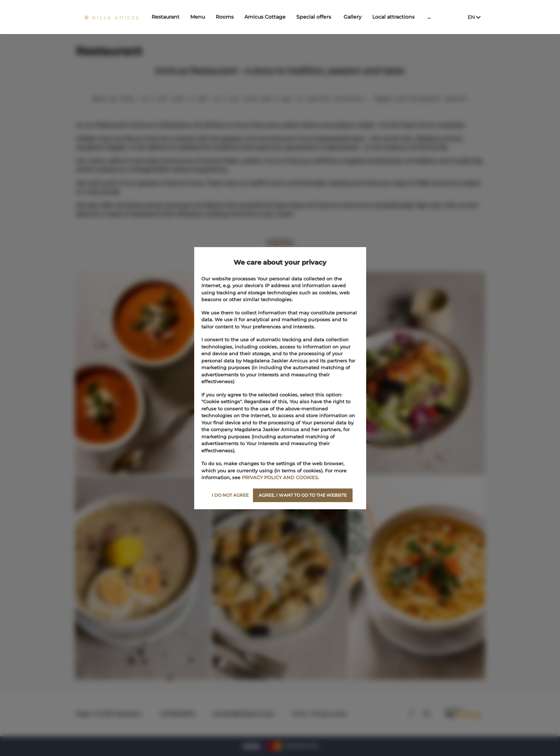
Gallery (357, 17)
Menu (202, 17)
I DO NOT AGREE (230, 495)
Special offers (318, 17)
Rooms (229, 17)
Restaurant (170, 17)
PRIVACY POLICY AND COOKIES (280, 477)
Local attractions (398, 17)
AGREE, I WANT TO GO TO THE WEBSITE (303, 495)
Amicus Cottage (270, 17)
